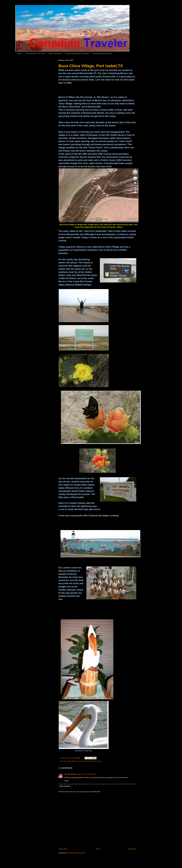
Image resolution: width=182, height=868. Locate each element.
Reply (67, 781)
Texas (100, 761)
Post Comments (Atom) (77, 853)
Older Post (132, 849)
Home (19, 53)
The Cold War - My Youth (35, 53)
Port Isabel (80, 761)
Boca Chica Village (70, 761)
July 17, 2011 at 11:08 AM (86, 774)
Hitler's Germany (55, 53)
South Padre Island (91, 761)
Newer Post (63, 849)
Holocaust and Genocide (102, 53)
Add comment (65, 786)
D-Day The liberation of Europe (77, 53)
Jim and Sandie (70, 774)
